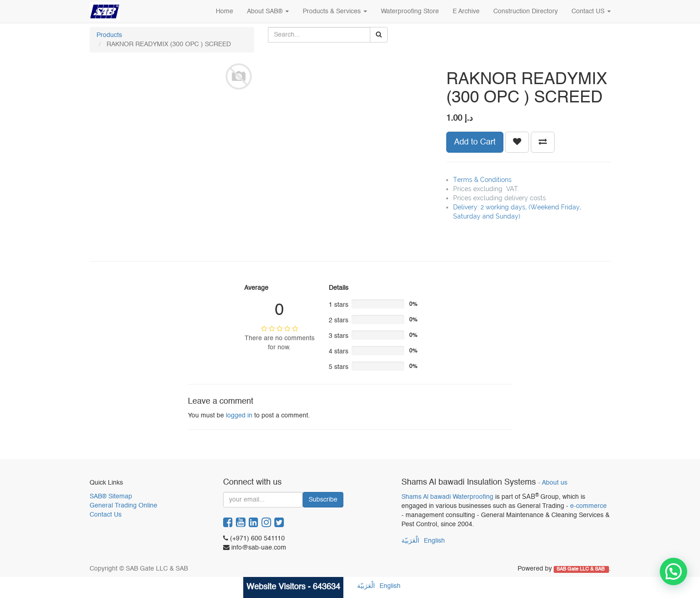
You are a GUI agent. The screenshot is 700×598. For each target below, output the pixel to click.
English (434, 541)
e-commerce (588, 506)
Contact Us (106, 515)
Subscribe (323, 500)
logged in (239, 416)
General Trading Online (123, 506)
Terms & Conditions (482, 180)
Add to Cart (475, 142)
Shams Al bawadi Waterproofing (447, 497)
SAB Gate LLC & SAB (581, 569)
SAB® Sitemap (111, 497)
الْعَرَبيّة (410, 541)
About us (555, 483)
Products (109, 35)
